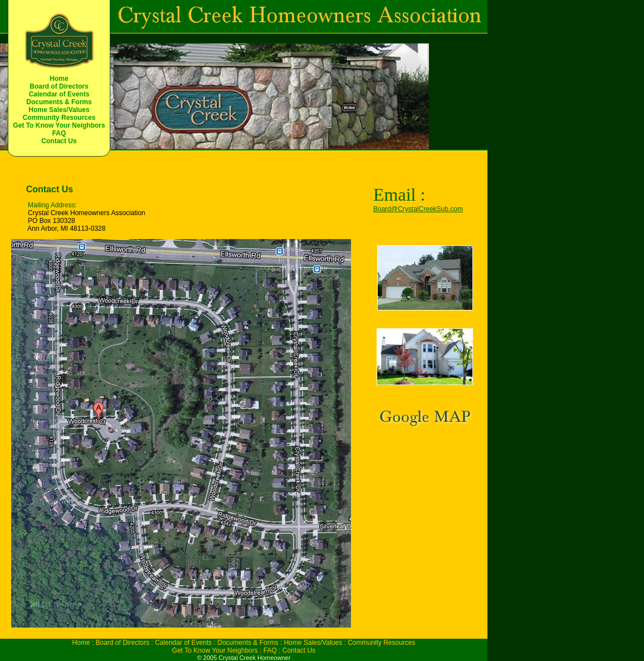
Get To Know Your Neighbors (59, 125)
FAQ (59, 133)
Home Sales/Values (59, 110)
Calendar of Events (59, 94)
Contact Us (59, 141)
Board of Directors (59, 86)
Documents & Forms (59, 102)
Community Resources (59, 118)
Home (59, 79)
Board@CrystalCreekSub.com (418, 209)
